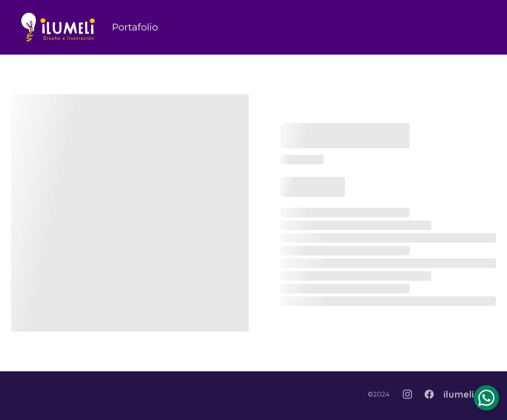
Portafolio (135, 27)
